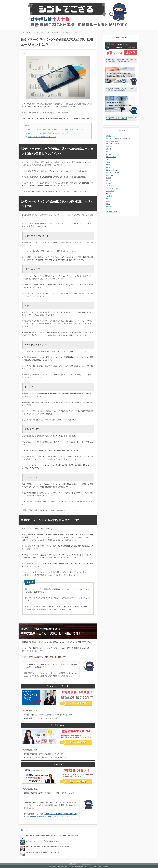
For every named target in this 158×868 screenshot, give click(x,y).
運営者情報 (72, 864)
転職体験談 (109, 149)
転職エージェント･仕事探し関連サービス (118, 139)
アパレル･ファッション (113, 188)
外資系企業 (109, 196)
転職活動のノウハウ (112, 136)
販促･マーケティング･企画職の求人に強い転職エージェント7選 (48, 133)
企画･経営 (109, 167)
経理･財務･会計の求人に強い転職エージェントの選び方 (42, 852)
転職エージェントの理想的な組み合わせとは (42, 137)
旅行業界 (108, 199)
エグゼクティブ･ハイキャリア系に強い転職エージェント (43, 841)
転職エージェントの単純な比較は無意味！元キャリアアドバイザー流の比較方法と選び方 (52, 836)
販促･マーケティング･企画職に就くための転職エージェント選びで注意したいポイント (55, 129)
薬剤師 (108, 201)
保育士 (108, 204)
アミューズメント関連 (112, 173)
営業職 (108, 162)
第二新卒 (108, 154)
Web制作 (108, 178)
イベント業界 (110, 191)
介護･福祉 (109, 186)
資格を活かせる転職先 (112, 144)
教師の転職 (109, 207)
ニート (108, 159)
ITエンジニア (110, 180)
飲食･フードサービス (112, 170)
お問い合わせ (86, 864)
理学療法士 (109, 209)
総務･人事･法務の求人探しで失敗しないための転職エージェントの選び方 (48, 847)
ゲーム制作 (109, 183)
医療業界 (108, 193)
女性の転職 (109, 146)
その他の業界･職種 (111, 212)
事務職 (108, 165)
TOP (25, 32)
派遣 (107, 152)
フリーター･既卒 (111, 157)
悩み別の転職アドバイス (113, 141)
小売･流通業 (109, 175)
